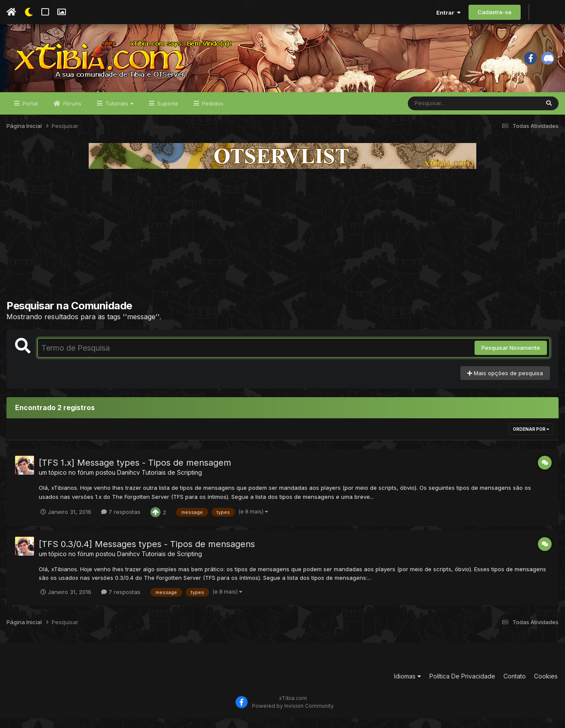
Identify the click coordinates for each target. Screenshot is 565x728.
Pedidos (212, 113)
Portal (29, 113)
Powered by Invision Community (293, 715)
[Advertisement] (282, 244)
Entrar (449, 12)
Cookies (546, 686)
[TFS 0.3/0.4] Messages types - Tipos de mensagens (147, 554)
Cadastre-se (495, 12)
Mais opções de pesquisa (505, 383)
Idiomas (408, 686)
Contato (515, 686)
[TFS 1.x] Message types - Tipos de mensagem (135, 473)
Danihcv (129, 482)
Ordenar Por (531, 439)
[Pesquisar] (441, 113)
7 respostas (121, 521)
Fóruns (71, 113)
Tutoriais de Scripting (172, 482)
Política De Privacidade (462, 686)
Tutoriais (118, 113)
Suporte (167, 113)
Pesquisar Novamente (511, 358)
